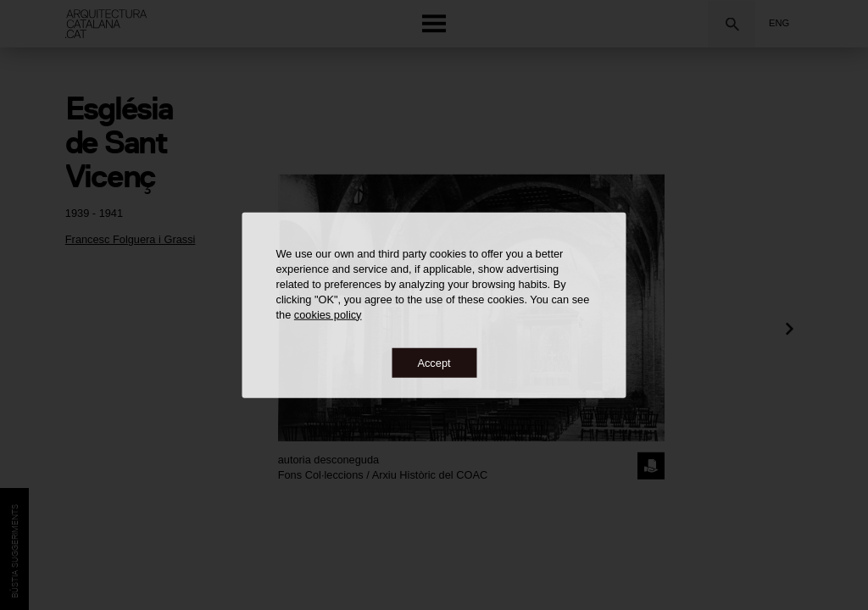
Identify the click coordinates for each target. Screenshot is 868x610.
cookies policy (328, 314)
